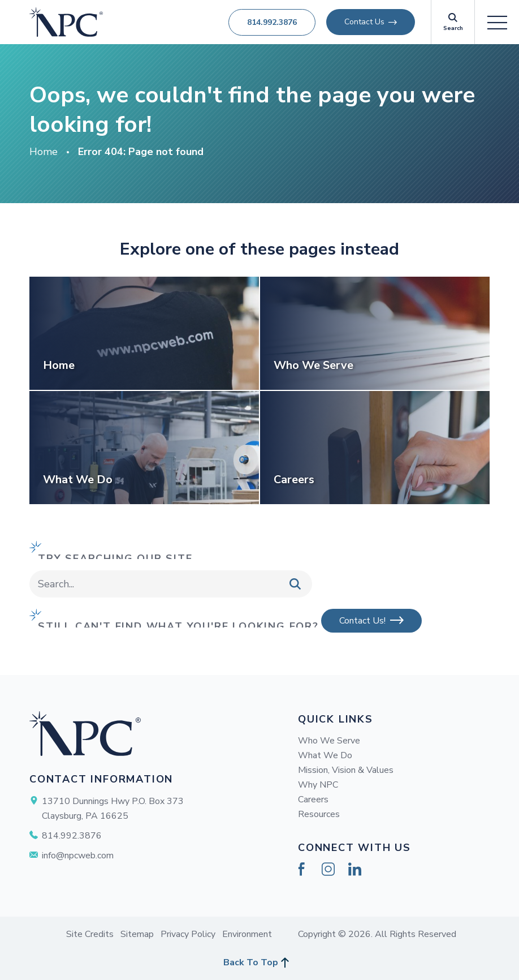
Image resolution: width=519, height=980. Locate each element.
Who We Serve (329, 741)
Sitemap (137, 934)
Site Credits (90, 934)
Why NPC (318, 785)
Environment (247, 934)
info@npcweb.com (78, 856)
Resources (319, 814)
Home (44, 152)
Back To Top (251, 962)
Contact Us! (362, 621)
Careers (313, 800)
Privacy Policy (188, 934)
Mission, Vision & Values (346, 770)
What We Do (325, 755)
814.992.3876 (272, 22)
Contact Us (364, 22)
